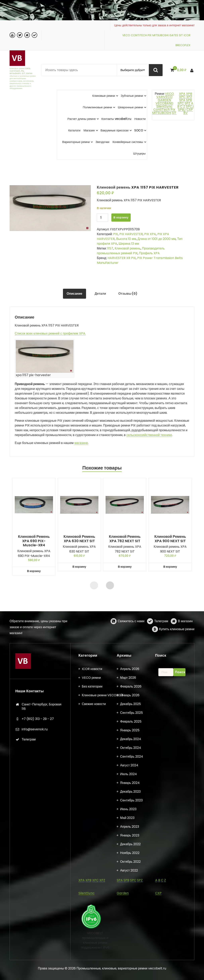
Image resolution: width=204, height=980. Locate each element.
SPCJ (190, 106)
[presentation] (94, 585)
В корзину (121, 217)
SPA (182, 100)
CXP (190, 110)
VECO (126, 35)
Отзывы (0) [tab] (128, 294)
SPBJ (182, 110)
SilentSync (164, 106)
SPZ (187, 103)
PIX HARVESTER (131, 234)
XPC (182, 97)
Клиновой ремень (127, 248)
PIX (150, 35)
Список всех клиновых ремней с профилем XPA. (50, 333)
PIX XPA (150, 234)
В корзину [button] (34, 571)
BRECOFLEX (183, 45)
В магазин (185, 636)
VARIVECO (164, 97)
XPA (182, 94)
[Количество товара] (102, 218)
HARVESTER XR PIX (122, 258)
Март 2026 (128, 935)
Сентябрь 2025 (131, 971)
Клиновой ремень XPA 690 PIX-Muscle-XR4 (34, 541)
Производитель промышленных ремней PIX (131, 251)
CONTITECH (139, 35)
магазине (81, 443)
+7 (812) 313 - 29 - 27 (38, 977)
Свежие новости (94, 962)
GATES (174, 35)
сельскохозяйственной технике (149, 435)
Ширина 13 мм (129, 244)
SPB (189, 100)
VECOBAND (164, 103)
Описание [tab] (75, 294)
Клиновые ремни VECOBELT (103, 953)
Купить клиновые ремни (177, 644)
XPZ (189, 97)
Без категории (92, 944)
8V (186, 113)
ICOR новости (92, 927)
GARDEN (164, 100)
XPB (189, 94)
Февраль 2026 (131, 944)
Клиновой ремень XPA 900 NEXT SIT (170, 539)
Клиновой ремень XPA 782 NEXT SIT (125, 539)
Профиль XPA (149, 253)
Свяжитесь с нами (131, 636)
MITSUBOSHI (160, 35)
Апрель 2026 (130, 927)
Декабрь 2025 (130, 962)
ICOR (187, 35)
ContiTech (162, 110)
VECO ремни (91, 935)
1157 (110, 248)
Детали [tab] (100, 294)
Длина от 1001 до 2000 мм (157, 239)
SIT (181, 35)
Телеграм (161, 636)
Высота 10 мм (126, 239)
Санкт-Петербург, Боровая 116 (42, 964)
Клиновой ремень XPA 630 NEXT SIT (79, 539)
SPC (181, 103)
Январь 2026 (130, 953)
